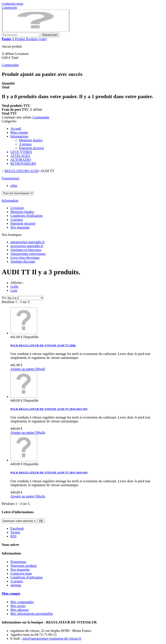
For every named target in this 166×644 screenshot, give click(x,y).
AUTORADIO (21, 160)
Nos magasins (20, 227)
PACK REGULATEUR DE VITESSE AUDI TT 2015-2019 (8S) (49, 472)
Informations (19, 136)
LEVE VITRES (21, 152)
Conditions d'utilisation (26, 216)
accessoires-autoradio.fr (27, 246)
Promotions (18, 562)
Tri (4, 298)
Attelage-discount (23, 261)
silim (14, 186)
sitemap (16, 585)
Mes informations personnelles (32, 614)
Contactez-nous (13, 4)
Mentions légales (31, 140)
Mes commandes (22, 602)
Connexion (9, 7)
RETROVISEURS (23, 164)
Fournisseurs (11, 178)
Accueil (16, 129)
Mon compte (19, 132)
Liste (14, 290)
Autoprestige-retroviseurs (28, 254)
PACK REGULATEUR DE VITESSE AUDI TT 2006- (43, 345)
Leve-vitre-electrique (25, 258)
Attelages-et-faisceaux (26, 250)
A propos (25, 144)
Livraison (17, 208)
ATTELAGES (20, 156)
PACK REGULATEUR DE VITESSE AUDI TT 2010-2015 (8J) (49, 409)
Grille (14, 287)
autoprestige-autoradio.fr (28, 242)
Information (10, 201)
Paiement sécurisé (31, 148)
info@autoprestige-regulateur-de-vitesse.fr (52, 638)
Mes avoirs (18, 606)
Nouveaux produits (24, 566)
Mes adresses (20, 610)
